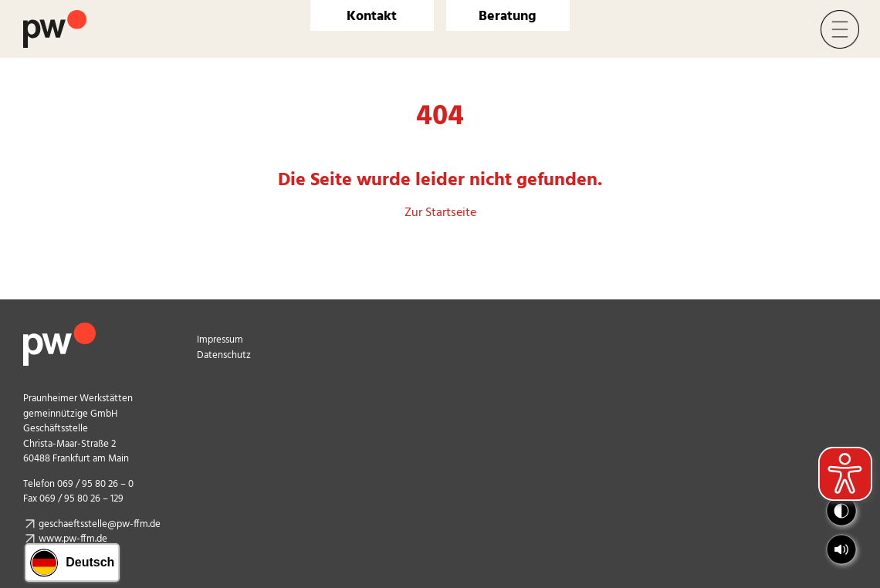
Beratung (508, 17)
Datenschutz (224, 355)
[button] (841, 549)
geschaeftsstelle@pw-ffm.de (100, 524)
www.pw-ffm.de (73, 539)
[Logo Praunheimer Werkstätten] (55, 16)
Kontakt (372, 17)
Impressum (220, 340)
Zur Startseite (440, 213)
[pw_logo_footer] (59, 329)
